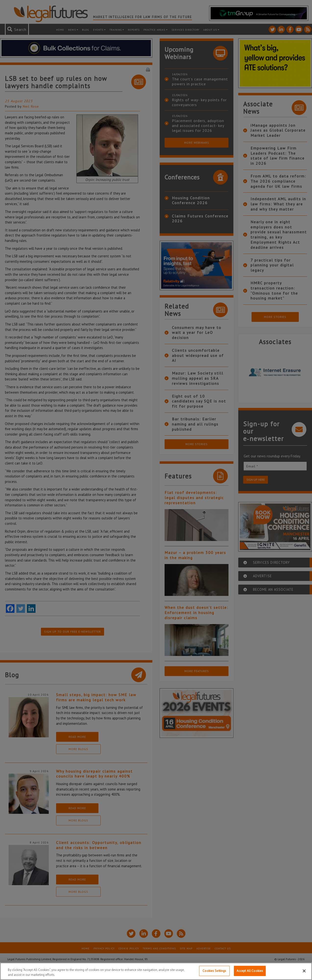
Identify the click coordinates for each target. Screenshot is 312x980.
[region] (156, 971)
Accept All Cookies (250, 971)
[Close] (304, 971)
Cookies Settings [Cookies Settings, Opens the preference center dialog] (214, 971)
